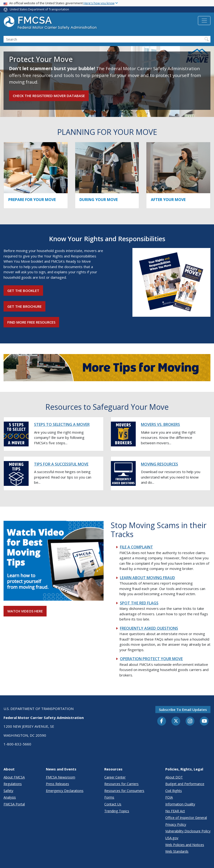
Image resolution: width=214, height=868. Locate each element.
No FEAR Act (175, 811)
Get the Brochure (24, 306)
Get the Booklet (23, 291)
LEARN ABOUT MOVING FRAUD (147, 578)
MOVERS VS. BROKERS (160, 424)
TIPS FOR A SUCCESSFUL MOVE (61, 464)
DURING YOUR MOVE (99, 200)
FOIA (169, 797)
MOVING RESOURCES (159, 464)
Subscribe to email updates (183, 710)
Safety (8, 791)
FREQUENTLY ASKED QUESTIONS (149, 628)
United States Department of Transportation (39, 9)
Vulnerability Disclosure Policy (188, 831)
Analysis (10, 797)
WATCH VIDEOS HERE (25, 611)
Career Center (115, 777)
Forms (109, 797)
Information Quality (180, 804)
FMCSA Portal (14, 804)
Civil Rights (174, 791)
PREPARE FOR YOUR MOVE (32, 200)
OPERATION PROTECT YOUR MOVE (151, 659)
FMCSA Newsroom (61, 777)
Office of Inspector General (186, 818)
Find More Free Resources (31, 322)
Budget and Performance (185, 784)
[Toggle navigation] (204, 21)
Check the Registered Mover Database (49, 96)
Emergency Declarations (65, 791)
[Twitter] (176, 721)
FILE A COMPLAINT (136, 547)
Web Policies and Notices (185, 845)
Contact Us (113, 804)
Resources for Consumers (124, 791)
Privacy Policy (176, 824)
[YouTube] (204, 721)
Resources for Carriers (121, 784)
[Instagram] (190, 722)
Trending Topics (117, 811)
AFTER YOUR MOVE (168, 200)
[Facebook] (162, 721)
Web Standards (177, 851)
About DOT (174, 777)
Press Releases (57, 784)
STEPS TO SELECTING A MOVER (62, 424)
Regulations (13, 784)
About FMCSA (14, 777)
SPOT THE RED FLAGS (139, 603)
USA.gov (172, 838)
